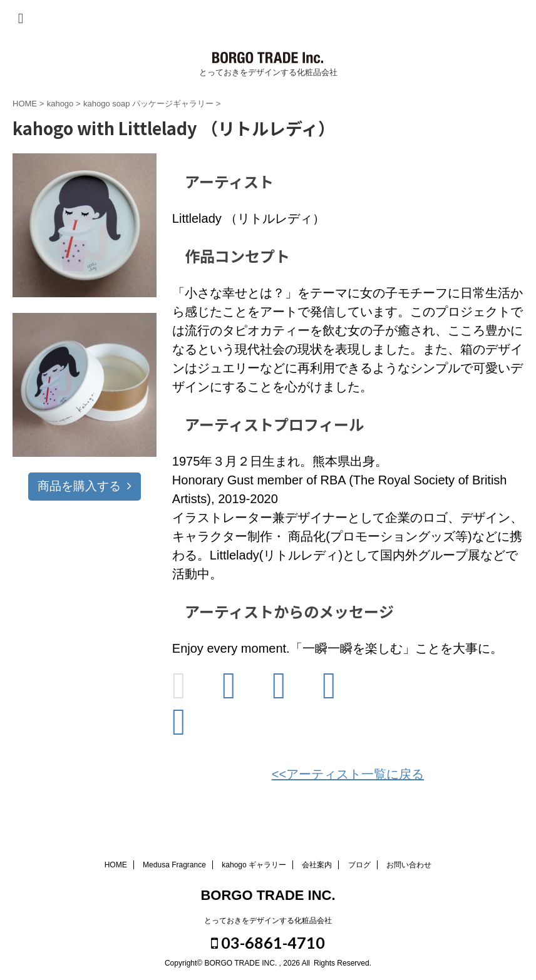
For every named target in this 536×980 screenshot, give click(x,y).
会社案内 (317, 865)
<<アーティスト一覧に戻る (348, 774)
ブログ (359, 865)
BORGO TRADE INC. (268, 895)
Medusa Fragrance (174, 865)
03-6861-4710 (268, 942)
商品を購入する (85, 486)
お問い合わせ (409, 865)
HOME (116, 865)
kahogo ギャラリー (254, 865)
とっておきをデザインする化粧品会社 (268, 921)
